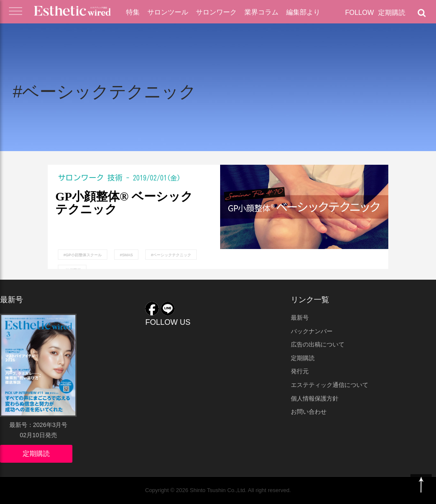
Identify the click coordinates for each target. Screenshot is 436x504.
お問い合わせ (309, 412)
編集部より (303, 12)
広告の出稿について (318, 344)
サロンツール (168, 12)
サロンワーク (216, 12)
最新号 (300, 318)
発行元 (300, 371)
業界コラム (261, 12)
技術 (115, 178)
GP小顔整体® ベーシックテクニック (124, 203)
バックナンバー (312, 331)
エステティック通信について (330, 385)
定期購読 (392, 13)
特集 (133, 12)
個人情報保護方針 (315, 398)
